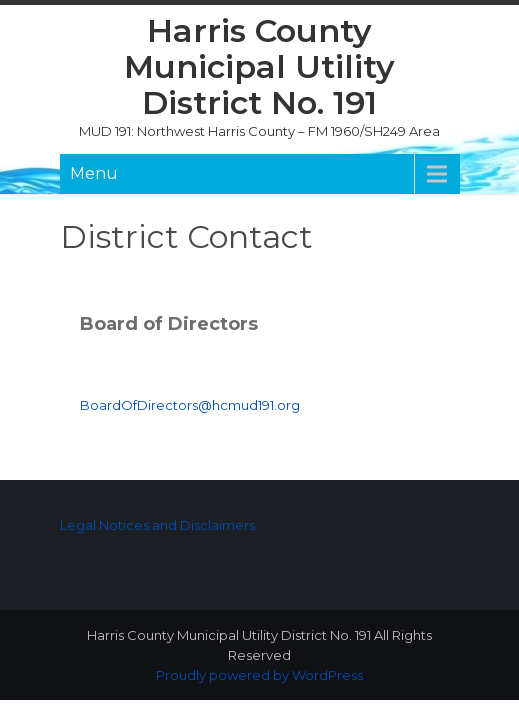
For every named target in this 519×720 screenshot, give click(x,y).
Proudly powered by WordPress (259, 675)
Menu (94, 173)
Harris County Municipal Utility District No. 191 (259, 66)
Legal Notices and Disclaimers (157, 525)
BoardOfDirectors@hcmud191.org (190, 405)
